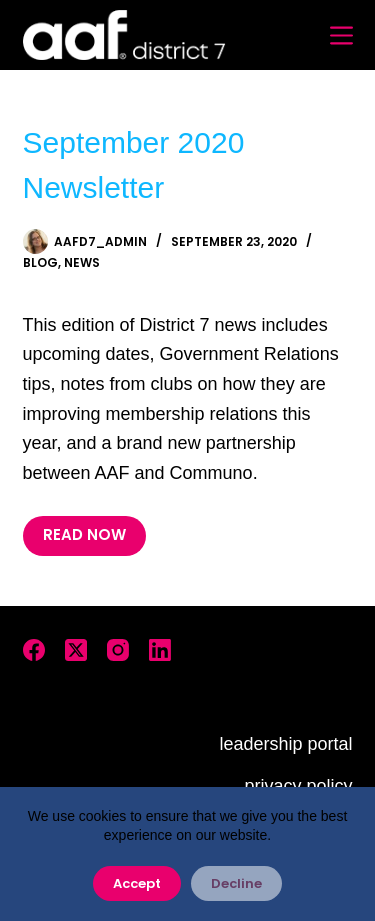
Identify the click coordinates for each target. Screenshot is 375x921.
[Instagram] (118, 650)
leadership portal (285, 744)
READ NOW (84, 534)
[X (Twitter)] (76, 650)
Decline (236, 883)
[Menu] (341, 35)
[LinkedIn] (160, 650)
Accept (137, 883)
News (82, 262)
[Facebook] (34, 650)
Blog (40, 262)
